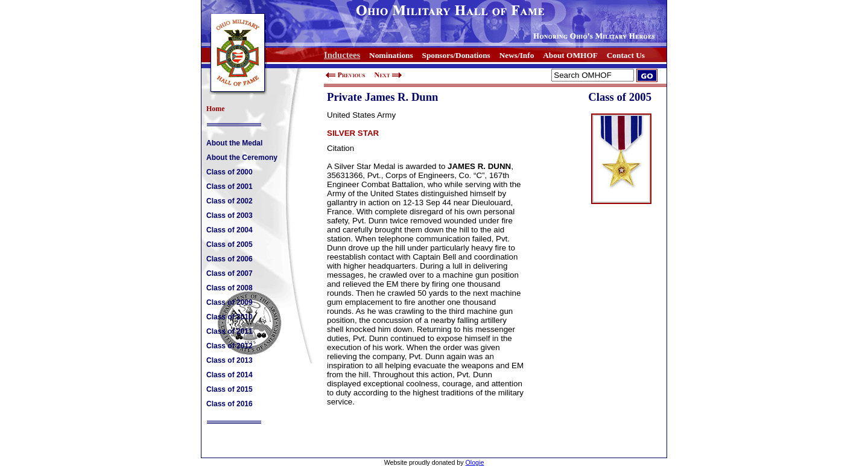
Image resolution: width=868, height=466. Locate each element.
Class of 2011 (230, 331)
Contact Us (626, 55)
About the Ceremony (242, 158)
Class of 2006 (230, 259)
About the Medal (234, 143)
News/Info (517, 55)
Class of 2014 (230, 375)
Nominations (391, 55)
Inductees (342, 55)
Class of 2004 (230, 230)
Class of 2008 (230, 288)
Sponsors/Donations (456, 55)
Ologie (475, 462)
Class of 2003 (230, 215)
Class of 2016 (230, 404)
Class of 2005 (230, 244)
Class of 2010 (230, 317)
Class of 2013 (230, 360)
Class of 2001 (230, 187)
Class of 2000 (230, 172)
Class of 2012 (230, 346)
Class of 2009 (230, 302)
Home (216, 109)
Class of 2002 (230, 201)
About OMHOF (570, 55)
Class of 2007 (230, 273)
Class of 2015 (230, 389)
